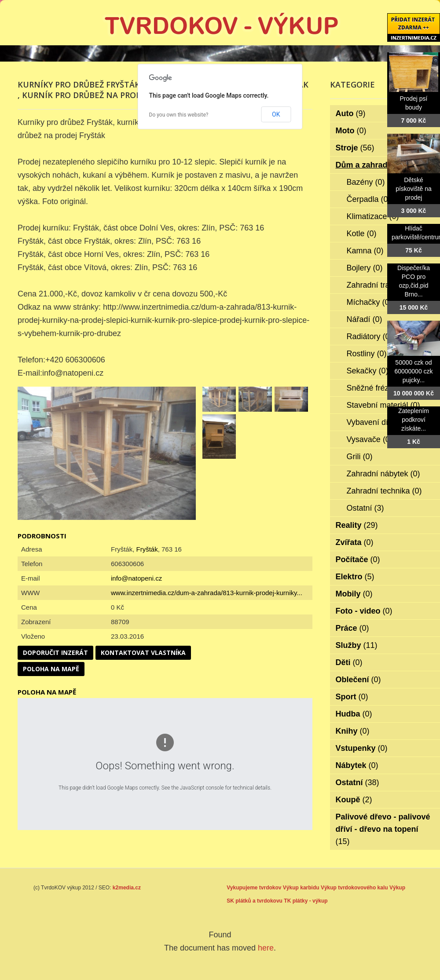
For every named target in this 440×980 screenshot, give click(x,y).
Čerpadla (369, 199)
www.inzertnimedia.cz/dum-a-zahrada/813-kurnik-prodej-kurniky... (207, 593)
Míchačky (369, 302)
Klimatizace (373, 216)
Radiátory (370, 336)
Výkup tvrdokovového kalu (354, 888)
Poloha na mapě (51, 669)
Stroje (355, 148)
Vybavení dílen (379, 422)
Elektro (355, 577)
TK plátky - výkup (306, 901)
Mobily (354, 594)
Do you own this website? (179, 115)
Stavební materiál (383, 405)
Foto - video (364, 611)
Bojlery (365, 268)
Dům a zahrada (370, 165)
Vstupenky (362, 748)
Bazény (366, 182)
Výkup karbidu (301, 888)
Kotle (362, 234)
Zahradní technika (384, 491)
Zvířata (355, 542)
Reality (357, 525)
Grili (360, 457)
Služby (357, 645)
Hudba (354, 714)
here (266, 948)
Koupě (354, 800)
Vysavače (370, 439)
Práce (352, 628)
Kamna (365, 251)
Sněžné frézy (376, 388)
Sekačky (368, 371)
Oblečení (358, 680)
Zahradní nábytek (383, 474)
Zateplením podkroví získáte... (414, 420)
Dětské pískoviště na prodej (414, 189)
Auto (351, 113)
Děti (349, 662)
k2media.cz (127, 888)
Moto (351, 131)
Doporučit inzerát (55, 653)
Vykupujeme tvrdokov (254, 888)
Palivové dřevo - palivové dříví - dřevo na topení (383, 829)
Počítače (358, 559)
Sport (352, 697)
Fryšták (147, 549)
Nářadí (365, 319)
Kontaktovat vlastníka (143, 653)
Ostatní (365, 508)
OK (276, 114)
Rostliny (367, 354)
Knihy (353, 731)
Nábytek (357, 765)
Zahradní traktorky (385, 285)
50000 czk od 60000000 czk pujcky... (413, 371)
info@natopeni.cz (136, 578)
